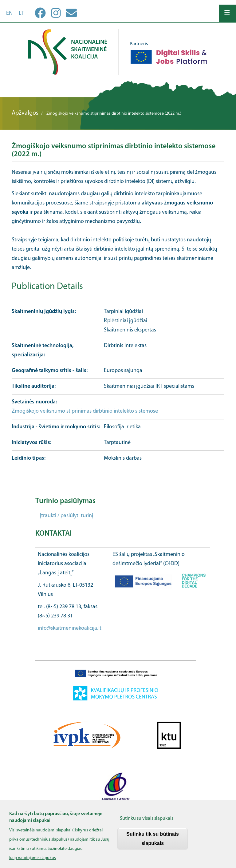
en (9, 13)
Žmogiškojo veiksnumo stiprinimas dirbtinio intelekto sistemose (85, 411)
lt (21, 13)
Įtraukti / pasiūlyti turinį (67, 516)
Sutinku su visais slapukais (147, 824)
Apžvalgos (25, 113)
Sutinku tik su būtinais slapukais (153, 844)
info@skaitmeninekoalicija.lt (70, 628)
